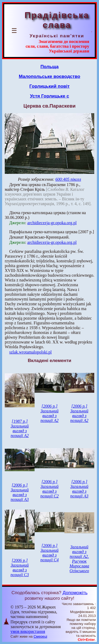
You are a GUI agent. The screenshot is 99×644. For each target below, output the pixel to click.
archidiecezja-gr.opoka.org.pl (52, 223)
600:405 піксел (68, 179)
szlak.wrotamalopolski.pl (30, 352)
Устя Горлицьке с (49, 96)
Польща (49, 67)
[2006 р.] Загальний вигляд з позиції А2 (49, 413)
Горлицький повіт (49, 86)
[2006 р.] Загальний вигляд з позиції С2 (50, 489)
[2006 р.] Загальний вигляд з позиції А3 (20, 492)
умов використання (28, 631)
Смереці (40, 636)
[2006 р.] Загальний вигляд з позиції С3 (20, 568)
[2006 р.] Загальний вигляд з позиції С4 (50, 553)
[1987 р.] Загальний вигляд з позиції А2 (20, 428)
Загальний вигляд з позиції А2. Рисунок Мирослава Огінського (79, 559)
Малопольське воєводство (49, 76)
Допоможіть (75, 593)
